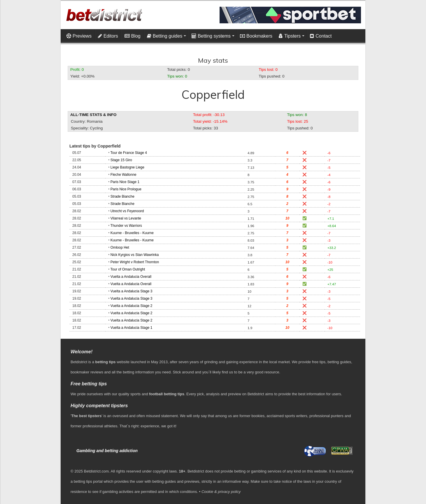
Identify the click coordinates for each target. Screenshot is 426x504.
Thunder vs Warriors (126, 226)
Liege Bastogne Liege (127, 167)
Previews (79, 36)
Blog (133, 36)
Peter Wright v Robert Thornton (135, 262)
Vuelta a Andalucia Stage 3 (132, 291)
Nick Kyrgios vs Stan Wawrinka (135, 255)
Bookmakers (256, 36)
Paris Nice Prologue (126, 189)
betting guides (339, 362)
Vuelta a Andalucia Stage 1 (132, 328)
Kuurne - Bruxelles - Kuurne (132, 233)
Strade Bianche (122, 196)
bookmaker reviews (87, 372)
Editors (108, 36)
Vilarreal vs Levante (126, 218)
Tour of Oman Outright (128, 269)
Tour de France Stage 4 (129, 153)
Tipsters (290, 36)
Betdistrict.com (96, 471)
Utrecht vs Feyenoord (127, 211)
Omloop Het (120, 247)
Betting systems (211, 36)
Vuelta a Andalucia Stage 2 (132, 306)
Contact (321, 36)
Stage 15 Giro (121, 160)
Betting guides (165, 36)
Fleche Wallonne (123, 175)
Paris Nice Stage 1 (125, 182)
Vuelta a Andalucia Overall (131, 277)
